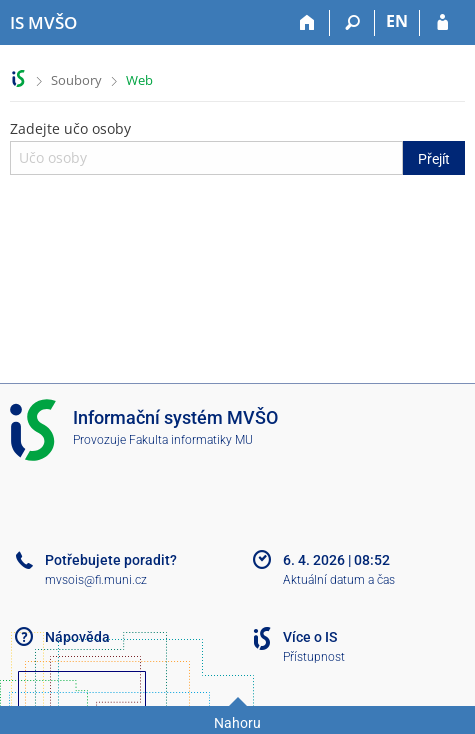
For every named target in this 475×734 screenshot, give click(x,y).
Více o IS (310, 637)
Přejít (434, 159)
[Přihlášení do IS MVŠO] (442, 23)
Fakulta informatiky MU (191, 440)
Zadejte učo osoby (237, 147)
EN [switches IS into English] (397, 21)
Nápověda (77, 637)
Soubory (76, 80)
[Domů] (307, 23)
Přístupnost (314, 657)
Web (139, 80)
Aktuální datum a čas (339, 580)
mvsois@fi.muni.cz (96, 580)
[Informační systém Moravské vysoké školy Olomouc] (43, 23)
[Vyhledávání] (352, 23)
